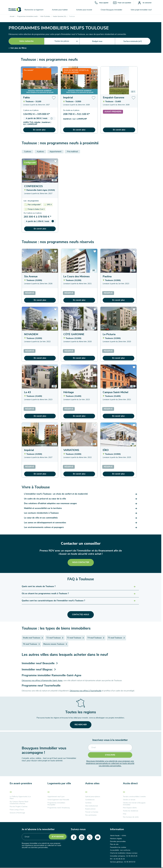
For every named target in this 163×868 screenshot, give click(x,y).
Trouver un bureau (92, 812)
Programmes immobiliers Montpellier (56, 804)
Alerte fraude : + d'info (118, 836)
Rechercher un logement (34, 10)
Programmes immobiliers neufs (27, 16)
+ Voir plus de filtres (18, 48)
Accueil (12, 16)
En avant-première (21, 783)
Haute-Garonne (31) (60, 16)
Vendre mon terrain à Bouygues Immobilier (134, 804)
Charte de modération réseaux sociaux (124, 853)
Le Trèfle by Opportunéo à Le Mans (20, 798)
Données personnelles (118, 841)
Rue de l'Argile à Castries (19, 807)
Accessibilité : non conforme (120, 850)
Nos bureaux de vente (131, 817)
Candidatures (90, 800)
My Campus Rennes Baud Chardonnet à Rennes (19, 803)
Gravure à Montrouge (17, 813)
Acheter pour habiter (60, 10)
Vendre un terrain (129, 800)
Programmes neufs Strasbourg (59, 808)
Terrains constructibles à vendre (134, 797)
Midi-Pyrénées (45, 16)
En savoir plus (39, 130)
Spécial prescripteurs (93, 797)
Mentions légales (116, 839)
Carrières (88, 803)
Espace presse (90, 809)
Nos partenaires (91, 815)
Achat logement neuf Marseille (58, 800)
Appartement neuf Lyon (56, 797)
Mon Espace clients (130, 808)
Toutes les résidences (131, 811)
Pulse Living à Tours (17, 810)
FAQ (125, 814)
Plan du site (114, 844)
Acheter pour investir (84, 10)
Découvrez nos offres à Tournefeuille (86, 691)
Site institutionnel (91, 806)
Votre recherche (26, 41)
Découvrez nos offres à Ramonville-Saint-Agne (42, 681)
